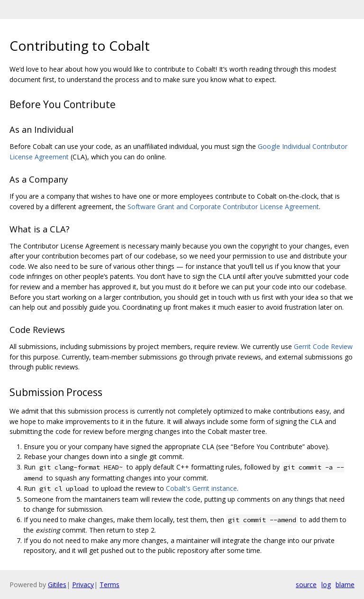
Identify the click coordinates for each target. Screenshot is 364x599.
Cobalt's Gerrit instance (201, 488)
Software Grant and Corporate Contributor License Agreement (223, 207)
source (306, 585)
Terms (109, 585)
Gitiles (57, 585)
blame (345, 585)
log (326, 585)
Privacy (83, 585)
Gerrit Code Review (323, 346)
